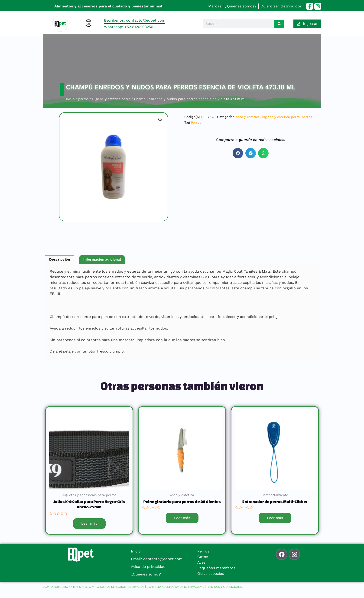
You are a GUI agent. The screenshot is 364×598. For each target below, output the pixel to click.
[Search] (279, 24)
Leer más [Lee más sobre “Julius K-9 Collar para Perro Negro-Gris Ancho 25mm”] (89, 524)
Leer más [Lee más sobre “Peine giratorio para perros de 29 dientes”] (182, 519)
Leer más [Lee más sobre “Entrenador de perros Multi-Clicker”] (275, 519)
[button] (160, 120)
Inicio (70, 99)
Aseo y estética (248, 117)
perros (84, 99)
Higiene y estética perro (113, 99)
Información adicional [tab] (105, 260)
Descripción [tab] (60, 260)
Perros (196, 122)
